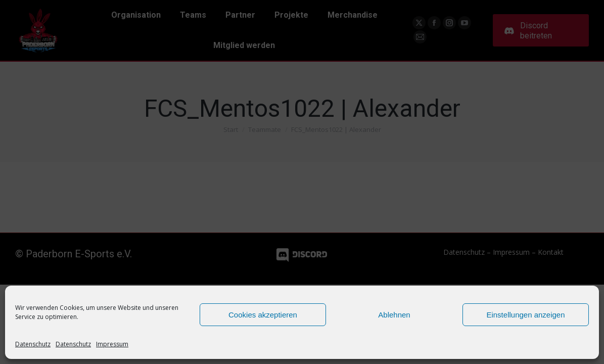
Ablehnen (394, 315)
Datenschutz (33, 344)
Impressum (112, 344)
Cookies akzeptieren (263, 315)
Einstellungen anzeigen (525, 315)
